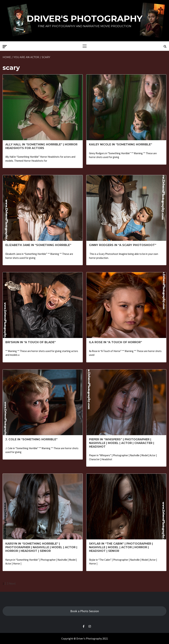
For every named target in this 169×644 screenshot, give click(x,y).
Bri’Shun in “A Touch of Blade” (31, 342)
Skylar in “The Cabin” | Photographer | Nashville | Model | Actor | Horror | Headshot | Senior (121, 547)
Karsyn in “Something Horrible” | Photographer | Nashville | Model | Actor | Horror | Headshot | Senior (41, 547)
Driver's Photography (85, 19)
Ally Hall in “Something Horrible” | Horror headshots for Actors (41, 146)
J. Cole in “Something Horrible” (31, 439)
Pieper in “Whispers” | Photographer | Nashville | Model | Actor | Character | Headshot (122, 443)
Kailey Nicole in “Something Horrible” (121, 144)
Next (12, 584)
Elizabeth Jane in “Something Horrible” (38, 245)
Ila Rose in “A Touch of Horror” (115, 342)
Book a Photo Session (85, 611)
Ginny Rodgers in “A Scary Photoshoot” (123, 245)
